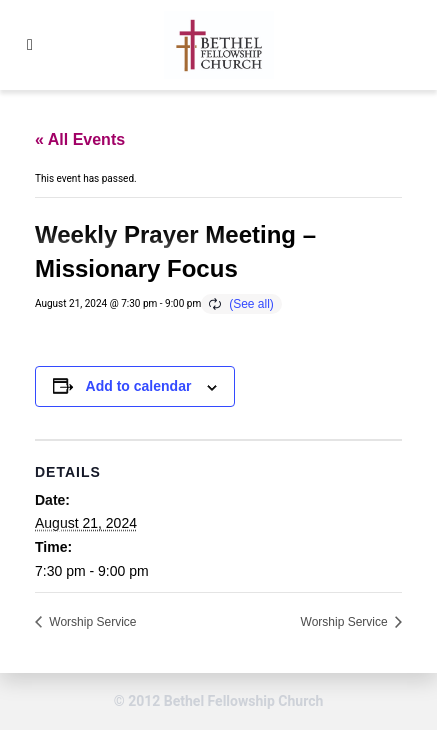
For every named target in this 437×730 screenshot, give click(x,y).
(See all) (251, 304)
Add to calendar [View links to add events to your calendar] (139, 386)
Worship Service (91, 622)
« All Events (80, 139)
